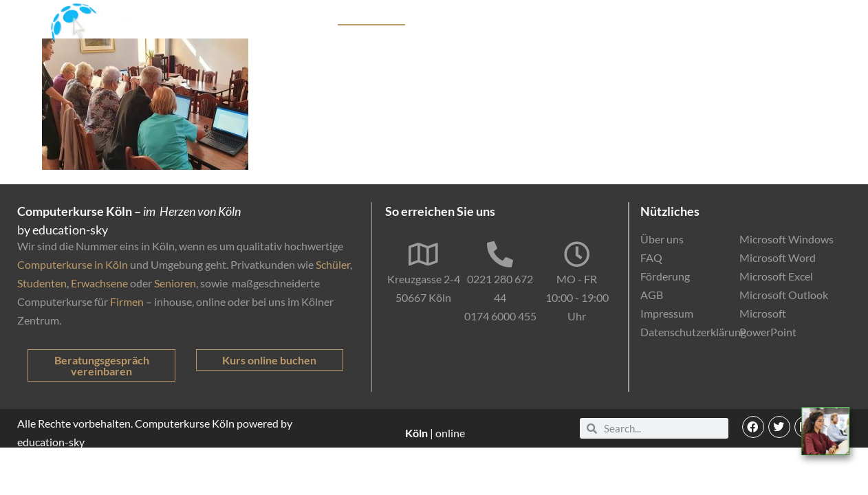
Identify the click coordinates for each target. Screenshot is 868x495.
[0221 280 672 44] (500, 254)
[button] (753, 427)
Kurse (310, 18)
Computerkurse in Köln (73, 264)
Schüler (333, 264)
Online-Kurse (611, 18)
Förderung (541, 18)
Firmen (127, 301)
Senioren (175, 283)
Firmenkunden (467, 18)
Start (270, 18)
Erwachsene (99, 283)
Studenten (42, 283)
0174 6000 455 (500, 316)
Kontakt (805, 18)
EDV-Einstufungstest (715, 18)
